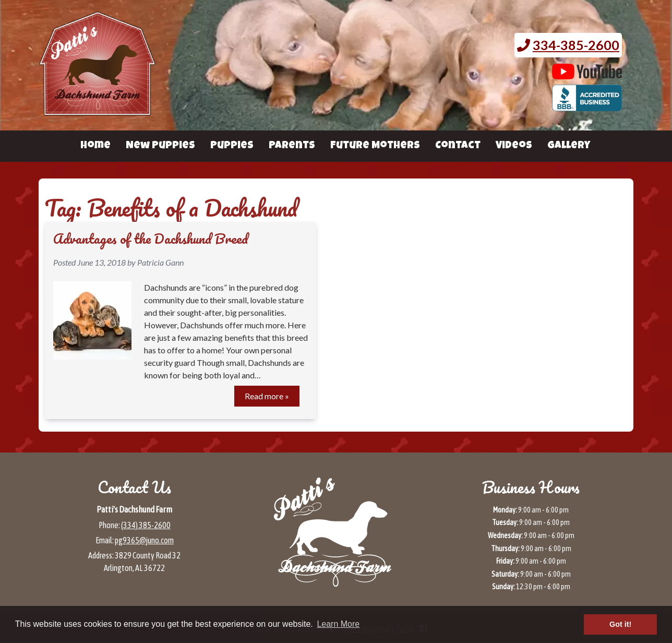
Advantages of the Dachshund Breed (151, 239)
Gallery (569, 146)
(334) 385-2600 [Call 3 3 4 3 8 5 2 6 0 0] (146, 525)
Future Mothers (375, 146)
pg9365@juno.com (144, 540)
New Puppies (160, 146)
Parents (292, 146)
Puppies (232, 146)
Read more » (267, 396)
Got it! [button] (620, 624)
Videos (514, 146)
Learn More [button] (338, 624)
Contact (458, 146)
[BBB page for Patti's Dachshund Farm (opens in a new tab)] (587, 106)
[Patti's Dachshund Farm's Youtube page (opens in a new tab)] (587, 74)
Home (95, 146)
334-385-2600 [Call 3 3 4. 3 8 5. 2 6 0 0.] (576, 45)
